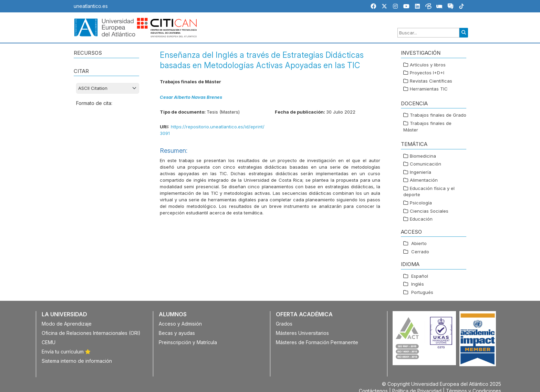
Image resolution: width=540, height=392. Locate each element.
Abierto (419, 243)
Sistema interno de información (77, 361)
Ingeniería (420, 172)
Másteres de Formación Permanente (317, 342)
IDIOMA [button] (410, 264)
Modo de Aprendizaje (67, 324)
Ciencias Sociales (429, 211)
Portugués (422, 292)
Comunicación (425, 164)
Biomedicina (423, 156)
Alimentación (424, 180)
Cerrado (420, 252)
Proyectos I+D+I (427, 73)
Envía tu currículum (66, 352)
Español (420, 276)
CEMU (49, 342)
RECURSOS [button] (88, 53)
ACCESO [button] (411, 232)
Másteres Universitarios (302, 333)
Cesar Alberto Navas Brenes (191, 97)
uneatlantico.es (91, 6)
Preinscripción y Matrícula (188, 342)
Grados (284, 324)
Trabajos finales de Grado (438, 115)
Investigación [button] (421, 53)
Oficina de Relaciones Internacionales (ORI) (91, 333)
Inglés (418, 284)
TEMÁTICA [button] (414, 144)
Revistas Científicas (431, 81)
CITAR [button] (81, 71)
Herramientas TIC (429, 89)
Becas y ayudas (177, 333)
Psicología (421, 203)
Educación (421, 219)
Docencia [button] (414, 103)
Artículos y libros (428, 65)
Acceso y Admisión (180, 324)
